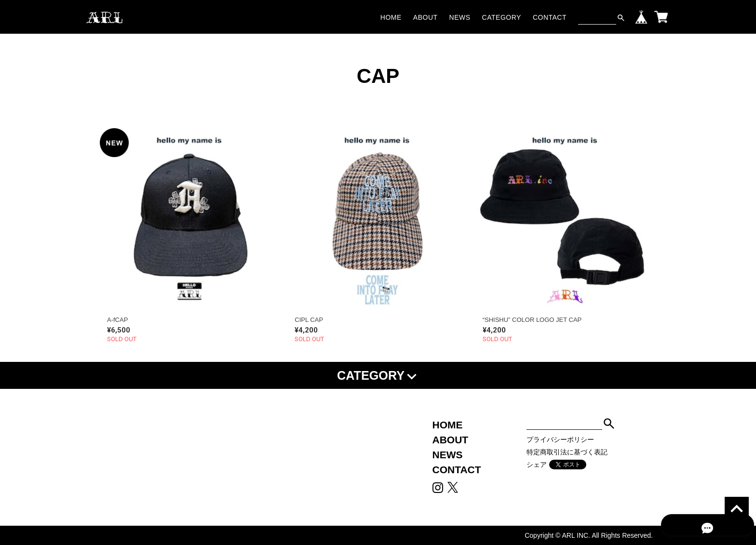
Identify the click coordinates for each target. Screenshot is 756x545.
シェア (537, 465)
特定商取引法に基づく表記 (567, 452)
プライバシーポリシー (560, 439)
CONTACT (550, 17)
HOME (391, 17)
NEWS (460, 17)
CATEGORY (502, 17)
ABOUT (425, 17)
